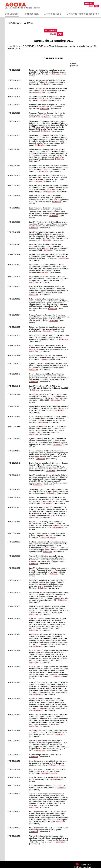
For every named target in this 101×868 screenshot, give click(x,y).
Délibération (56, 74)
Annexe (53, 538)
